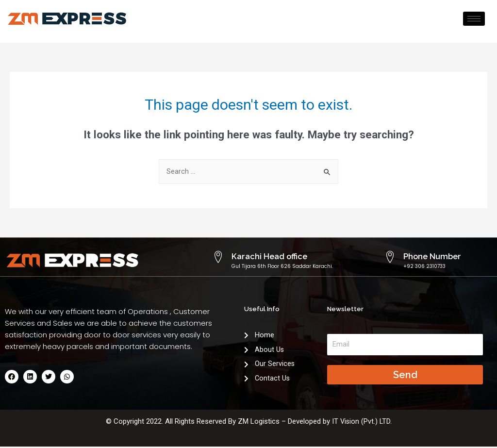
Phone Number (426, 256)
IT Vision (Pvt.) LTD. (362, 423)
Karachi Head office (262, 256)
